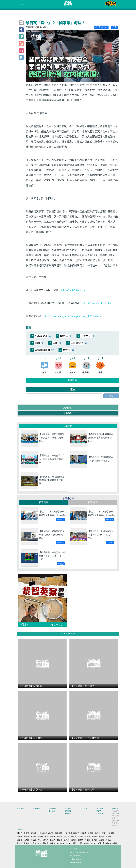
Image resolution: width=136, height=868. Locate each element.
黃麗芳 (108, 840)
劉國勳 (80, 840)
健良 (40, 843)
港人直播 (52, 811)
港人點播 (36, 809)
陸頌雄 (101, 840)
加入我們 (116, 818)
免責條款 (116, 813)
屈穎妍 (20, 833)
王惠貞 (87, 836)
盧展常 (53, 843)
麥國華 (26, 836)
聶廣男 (46, 843)
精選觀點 (43, 502)
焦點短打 (59, 833)
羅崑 (82, 843)
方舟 (40, 840)
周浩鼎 (60, 836)
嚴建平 (20, 843)
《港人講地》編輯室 (45, 833)
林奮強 (109, 843)
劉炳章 (84, 833)
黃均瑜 (67, 840)
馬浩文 (97, 833)
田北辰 (67, 836)
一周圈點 (67, 833)
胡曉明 (53, 836)
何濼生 (104, 833)
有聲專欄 (52, 809)
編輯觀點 (68, 408)
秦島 (47, 836)
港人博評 (100, 809)
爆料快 (115, 826)
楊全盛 (60, 840)
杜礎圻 (33, 843)
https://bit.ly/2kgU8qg (73, 290)
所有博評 (100, 813)
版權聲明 (116, 816)
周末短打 (76, 833)
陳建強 (20, 840)
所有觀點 (68, 413)
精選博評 (93, 502)
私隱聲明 (116, 811)
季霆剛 (80, 836)
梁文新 (76, 843)
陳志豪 (93, 843)
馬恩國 (26, 840)
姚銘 (87, 843)
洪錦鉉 (94, 840)
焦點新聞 (20, 809)
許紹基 (20, 836)
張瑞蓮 (26, 833)
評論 (111, 396)
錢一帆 (40, 836)
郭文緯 (33, 836)
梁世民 (91, 833)
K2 (70, 843)
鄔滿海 (74, 836)
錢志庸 (74, 840)
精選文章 (101, 843)
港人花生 (84, 809)
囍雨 (115, 843)
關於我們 (116, 809)
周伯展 (94, 836)
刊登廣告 (116, 823)
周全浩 (33, 840)
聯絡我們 (116, 821)
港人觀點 (68, 809)
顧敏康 (33, 833)
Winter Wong (62, 843)
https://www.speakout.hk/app (98, 303)
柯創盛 (87, 840)
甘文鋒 (26, 843)
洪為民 (46, 840)
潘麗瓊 (101, 836)
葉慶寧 (108, 836)
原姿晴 (111, 833)
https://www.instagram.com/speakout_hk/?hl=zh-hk (73, 316)
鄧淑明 (53, 840)
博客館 (99, 811)
